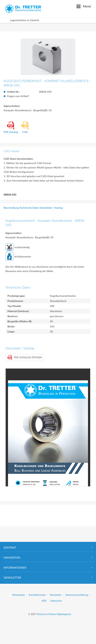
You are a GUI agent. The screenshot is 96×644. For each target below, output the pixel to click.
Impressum (56, 601)
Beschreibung (11, 208)
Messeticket (18, 595)
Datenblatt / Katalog (51, 208)
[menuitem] (83, 6)
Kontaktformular (37, 595)
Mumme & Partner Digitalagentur (54, 614)
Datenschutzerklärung (77, 595)
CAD (25, 128)
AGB (44, 601)
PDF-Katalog (11, 128)
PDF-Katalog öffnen (25, 358)
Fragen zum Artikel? (18, 96)
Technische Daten (29, 208)
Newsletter (56, 595)
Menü (84, 6)
